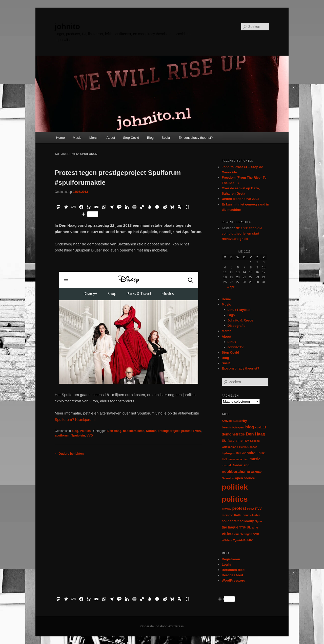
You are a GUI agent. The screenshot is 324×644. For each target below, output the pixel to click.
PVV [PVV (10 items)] (258, 509)
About (111, 138)
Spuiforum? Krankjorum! (75, 419)
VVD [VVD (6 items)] (256, 534)
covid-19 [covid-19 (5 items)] (261, 427)
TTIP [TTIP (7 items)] (242, 527)
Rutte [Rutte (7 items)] (238, 515)
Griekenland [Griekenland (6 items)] (230, 447)
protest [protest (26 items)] (239, 508)
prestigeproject (169, 431)
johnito (67, 26)
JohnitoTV (236, 347)
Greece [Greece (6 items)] (255, 441)
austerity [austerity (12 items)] (240, 421)
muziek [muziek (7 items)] (227, 465)
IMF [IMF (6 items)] (239, 453)
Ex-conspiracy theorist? (196, 138)
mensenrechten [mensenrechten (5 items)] (239, 459)
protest (186, 431)
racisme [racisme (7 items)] (227, 515)
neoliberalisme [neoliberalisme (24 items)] (236, 471)
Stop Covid (131, 138)
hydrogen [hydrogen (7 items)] (228, 453)
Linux (232, 342)
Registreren (231, 559)
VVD (90, 435)
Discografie (237, 326)
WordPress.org (234, 580)
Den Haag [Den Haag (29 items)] (256, 434)
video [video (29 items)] (227, 534)
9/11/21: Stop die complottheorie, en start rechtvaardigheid (242, 233)
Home (60, 138)
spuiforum (62, 435)
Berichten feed (233, 570)
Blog (150, 138)
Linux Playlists (239, 310)
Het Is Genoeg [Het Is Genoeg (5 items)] (248, 447)
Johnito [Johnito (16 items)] (249, 453)
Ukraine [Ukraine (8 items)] (252, 527)
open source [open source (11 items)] (245, 478)
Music (77, 138)
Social (166, 138)
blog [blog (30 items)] (250, 427)
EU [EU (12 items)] (224, 441)
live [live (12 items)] (225, 459)
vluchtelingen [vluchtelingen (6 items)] (243, 534)
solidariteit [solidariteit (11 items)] (230, 521)
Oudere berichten (69, 454)
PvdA (197, 431)
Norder (151, 431)
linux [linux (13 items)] (261, 453)
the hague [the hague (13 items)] (230, 527)
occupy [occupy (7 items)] (256, 472)
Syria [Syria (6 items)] (258, 521)
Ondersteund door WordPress (162, 626)
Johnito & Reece (240, 320)
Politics (85, 431)
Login (226, 565)
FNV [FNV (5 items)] (246, 441)
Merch (94, 138)
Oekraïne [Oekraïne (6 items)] (228, 478)
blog (75, 431)
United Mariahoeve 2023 (240, 199)
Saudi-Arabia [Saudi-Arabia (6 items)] (251, 515)
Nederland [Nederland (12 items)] (241, 465)
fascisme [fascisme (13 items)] (235, 441)
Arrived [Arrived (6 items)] (227, 421)
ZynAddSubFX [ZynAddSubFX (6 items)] (243, 540)
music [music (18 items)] (255, 459)
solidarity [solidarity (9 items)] (247, 521)
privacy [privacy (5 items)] (226, 509)
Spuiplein (78, 435)
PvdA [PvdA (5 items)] (251, 509)
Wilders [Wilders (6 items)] (227, 540)
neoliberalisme (134, 431)
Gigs (231, 315)
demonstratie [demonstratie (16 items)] (233, 434)
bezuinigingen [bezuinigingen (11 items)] (233, 427)
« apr (231, 287)
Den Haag (114, 431)
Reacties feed (232, 575)
